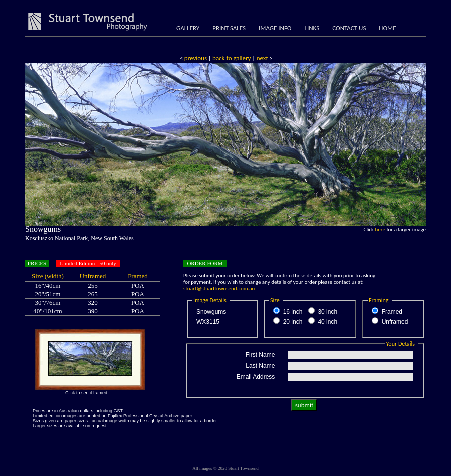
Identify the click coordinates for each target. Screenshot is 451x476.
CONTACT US (349, 28)
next (262, 58)
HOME (387, 28)
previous (196, 58)
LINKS (312, 28)
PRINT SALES (229, 28)
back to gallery (232, 58)
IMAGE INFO (275, 28)
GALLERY (188, 28)
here (380, 229)
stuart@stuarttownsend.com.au (219, 289)
